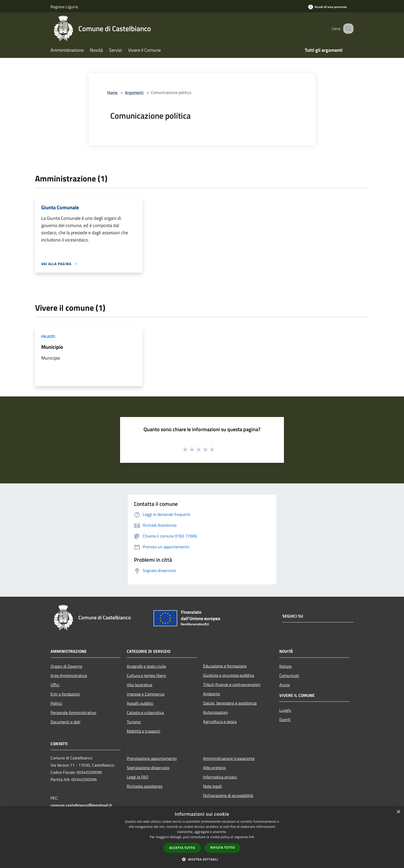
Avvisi (285, 685)
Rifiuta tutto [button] (223, 848)
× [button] (398, 812)
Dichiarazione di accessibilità (228, 795)
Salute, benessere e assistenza (230, 703)
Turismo (134, 722)
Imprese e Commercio (146, 694)
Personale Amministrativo (73, 713)
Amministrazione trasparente (229, 758)
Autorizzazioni (216, 712)
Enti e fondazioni (65, 694)
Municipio (52, 347)
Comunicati (289, 675)
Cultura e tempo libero (146, 675)
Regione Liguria (64, 7)
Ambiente (212, 694)
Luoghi (285, 710)
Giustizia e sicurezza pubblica (229, 675)
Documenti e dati (65, 722)
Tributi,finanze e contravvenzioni (232, 684)
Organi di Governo (66, 666)
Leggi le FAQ (138, 777)
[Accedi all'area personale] (327, 7)
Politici (56, 703)
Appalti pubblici (140, 703)
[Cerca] (347, 29)
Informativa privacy (220, 777)
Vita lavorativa (140, 685)
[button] (202, 859)
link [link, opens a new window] (252, 837)
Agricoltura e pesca (220, 722)
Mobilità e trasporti (144, 731)
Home (112, 92)
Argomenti (134, 92)
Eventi (285, 719)
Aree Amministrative (69, 675)
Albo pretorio (214, 768)
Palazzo (48, 336)
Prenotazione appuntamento (152, 758)
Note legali (212, 786)
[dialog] (202, 837)
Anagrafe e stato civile (146, 666)
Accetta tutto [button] (182, 848)
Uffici (55, 685)
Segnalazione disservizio (148, 768)
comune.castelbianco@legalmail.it (81, 805)
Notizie (285, 666)
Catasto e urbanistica (145, 713)
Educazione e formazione (225, 666)
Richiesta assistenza (145, 786)
